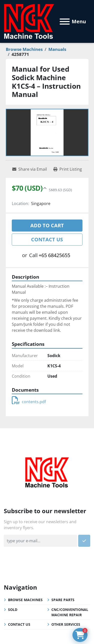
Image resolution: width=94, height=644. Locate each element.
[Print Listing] (68, 169)
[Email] (40, 541)
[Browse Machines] (24, 49)
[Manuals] (57, 49)
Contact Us (47, 239)
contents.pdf (29, 402)
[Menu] (65, 22)
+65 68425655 (54, 255)
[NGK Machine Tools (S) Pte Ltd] (47, 472)
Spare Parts (63, 600)
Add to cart (47, 225)
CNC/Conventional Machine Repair (70, 612)
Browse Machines (25, 600)
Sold (13, 610)
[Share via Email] (30, 169)
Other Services (66, 624)
